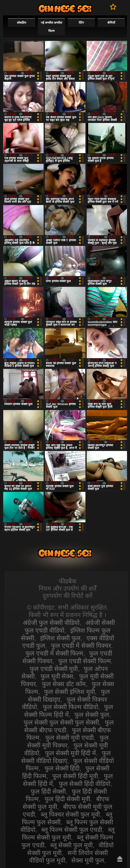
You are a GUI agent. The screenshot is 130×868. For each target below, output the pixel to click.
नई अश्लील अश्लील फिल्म (52, 27)
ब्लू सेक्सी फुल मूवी (72, 845)
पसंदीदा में (113, 7)
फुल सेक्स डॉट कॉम (64, 684)
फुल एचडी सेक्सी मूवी (54, 669)
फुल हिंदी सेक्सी (48, 791)
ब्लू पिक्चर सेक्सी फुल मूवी (70, 814)
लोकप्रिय (22, 23)
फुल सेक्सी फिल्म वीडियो (70, 707)
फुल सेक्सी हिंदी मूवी (75, 776)
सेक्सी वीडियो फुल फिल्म (65, 9)
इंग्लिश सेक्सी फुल (60, 638)
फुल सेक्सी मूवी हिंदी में (71, 753)
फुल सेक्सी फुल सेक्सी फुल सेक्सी (61, 722)
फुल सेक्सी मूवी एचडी (69, 738)
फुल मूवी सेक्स (57, 676)
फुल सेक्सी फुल (92, 715)
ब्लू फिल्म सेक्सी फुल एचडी (72, 830)
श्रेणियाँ (111, 23)
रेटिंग (81, 23)
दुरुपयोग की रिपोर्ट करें (68, 596)
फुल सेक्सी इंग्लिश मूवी (69, 692)
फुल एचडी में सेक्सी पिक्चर (81, 646)
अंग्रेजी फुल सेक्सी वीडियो (51, 623)
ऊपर (120, 859)
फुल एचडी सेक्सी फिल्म (85, 661)
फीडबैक (68, 581)
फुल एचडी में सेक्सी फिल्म (54, 653)
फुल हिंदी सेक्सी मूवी (67, 799)
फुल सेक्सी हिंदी (62, 768)
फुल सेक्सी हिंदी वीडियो (85, 784)
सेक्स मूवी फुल (88, 860)
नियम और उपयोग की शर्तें (68, 588)
